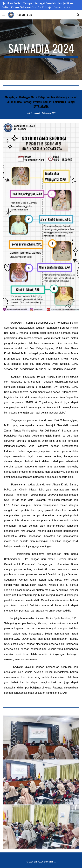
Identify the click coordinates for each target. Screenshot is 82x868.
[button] (4, 15)
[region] (41, 5)
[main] (41, 50)
